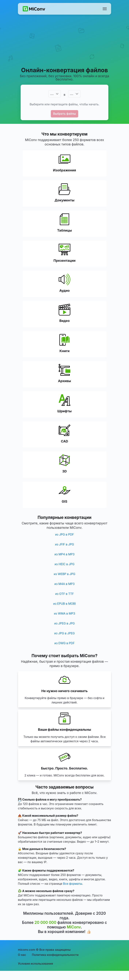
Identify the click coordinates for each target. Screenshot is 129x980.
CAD (64, 441)
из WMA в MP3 (64, 613)
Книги (65, 351)
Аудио (64, 291)
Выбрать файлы (65, 114)
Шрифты (64, 411)
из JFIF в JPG (64, 544)
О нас (22, 955)
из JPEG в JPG (64, 623)
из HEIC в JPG (65, 564)
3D (65, 471)
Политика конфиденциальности (55, 955)
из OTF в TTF (64, 594)
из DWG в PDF (64, 643)
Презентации (64, 261)
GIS (64, 501)
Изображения (64, 170)
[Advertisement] (65, 45)
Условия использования (35, 964)
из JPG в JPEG (64, 633)
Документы (64, 200)
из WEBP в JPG (64, 574)
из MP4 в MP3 (64, 554)
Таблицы (65, 230)
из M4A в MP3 (64, 584)
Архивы (65, 381)
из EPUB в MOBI (64, 604)
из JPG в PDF (64, 534)
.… (52, 94)
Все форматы (73, 884)
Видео (64, 321)
